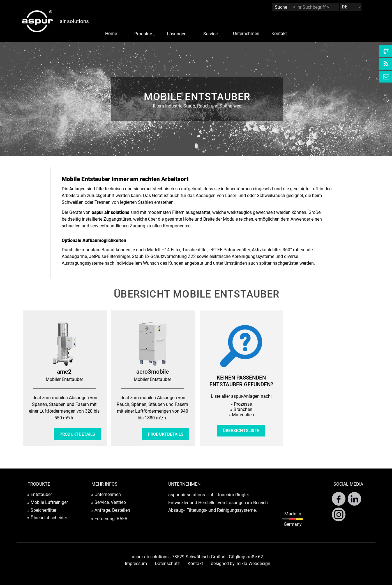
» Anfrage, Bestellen (111, 510)
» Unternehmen (106, 494)
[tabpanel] (197, 100)
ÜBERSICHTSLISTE (241, 431)
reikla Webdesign (253, 564)
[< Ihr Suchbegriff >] (314, 7)
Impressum (136, 564)
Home (111, 34)
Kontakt (279, 34)
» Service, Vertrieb (109, 502)
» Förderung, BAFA (109, 519)
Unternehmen (246, 34)
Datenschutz (167, 564)
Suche (281, 7)
